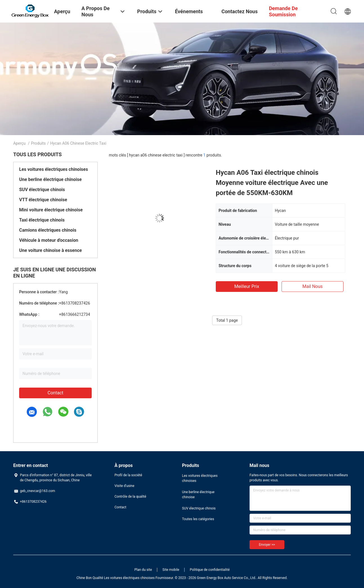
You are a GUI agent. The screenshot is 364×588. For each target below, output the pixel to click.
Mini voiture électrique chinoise (51, 210)
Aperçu (19, 143)
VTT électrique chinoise (43, 200)
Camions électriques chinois (48, 230)
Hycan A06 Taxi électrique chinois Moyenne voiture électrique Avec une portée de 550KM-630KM (272, 183)
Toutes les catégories (198, 519)
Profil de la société (128, 475)
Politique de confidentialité (210, 570)
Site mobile (171, 570)
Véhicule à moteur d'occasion (49, 240)
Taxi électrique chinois (42, 220)
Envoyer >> (267, 545)
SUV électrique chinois (42, 190)
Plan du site (143, 570)
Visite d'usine (124, 486)
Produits (38, 143)
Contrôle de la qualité (130, 497)
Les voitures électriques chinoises (54, 169)
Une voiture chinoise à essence (50, 250)
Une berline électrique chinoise (50, 179)
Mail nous (313, 286)
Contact (55, 393)
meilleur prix (247, 286)
